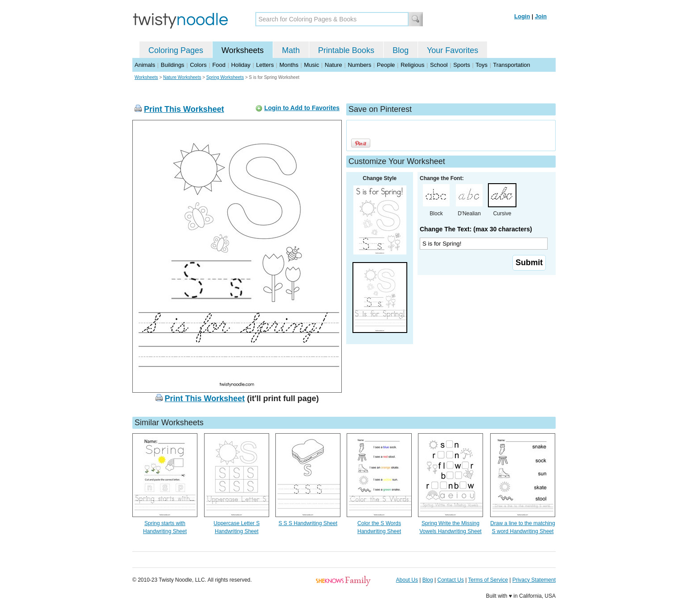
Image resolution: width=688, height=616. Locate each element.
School (439, 65)
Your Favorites (453, 50)
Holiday (241, 65)
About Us (407, 580)
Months (289, 65)
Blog (401, 50)
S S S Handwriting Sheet (308, 523)
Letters (265, 65)
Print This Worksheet (184, 109)
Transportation (511, 65)
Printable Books (346, 50)
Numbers (359, 65)
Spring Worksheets (225, 77)
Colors (198, 65)
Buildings (173, 65)
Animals (145, 65)
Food (219, 65)
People (386, 65)
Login (522, 16)
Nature (334, 65)
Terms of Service (488, 580)
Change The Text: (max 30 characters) (476, 229)
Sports (462, 65)
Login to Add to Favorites (302, 108)
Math (291, 50)
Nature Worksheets (182, 77)
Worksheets (243, 50)
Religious (412, 65)
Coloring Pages (176, 50)
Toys (481, 65)
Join (541, 16)
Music (311, 65)
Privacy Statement (534, 580)
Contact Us (451, 580)
